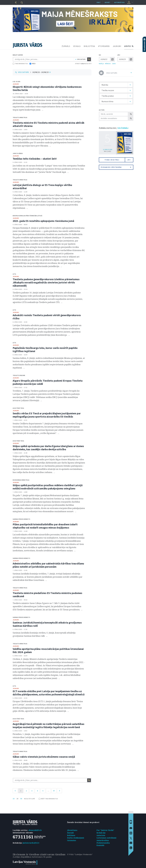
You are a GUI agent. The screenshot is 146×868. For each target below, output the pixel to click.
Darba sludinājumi (76, 838)
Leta (14, 274)
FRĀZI (32, 64)
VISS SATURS (23, 72)
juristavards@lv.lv (31, 843)
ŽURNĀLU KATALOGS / (114, 128)
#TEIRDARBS (104, 46)
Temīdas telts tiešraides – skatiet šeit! (35, 159)
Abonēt (107, 2)
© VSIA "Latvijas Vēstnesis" (80, 854)
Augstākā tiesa (18, 408)
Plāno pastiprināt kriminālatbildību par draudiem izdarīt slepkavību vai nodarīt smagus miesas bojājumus (45, 526)
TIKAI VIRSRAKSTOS (20, 64)
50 (21, 799)
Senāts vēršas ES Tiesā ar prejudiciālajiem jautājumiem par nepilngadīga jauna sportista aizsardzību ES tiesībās (47, 415)
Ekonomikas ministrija (21, 480)
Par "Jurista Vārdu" (105, 830)
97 (54, 791)
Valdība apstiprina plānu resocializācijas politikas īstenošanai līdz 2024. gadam (48, 651)
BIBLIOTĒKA (89, 46)
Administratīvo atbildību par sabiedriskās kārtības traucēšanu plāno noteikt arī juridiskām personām (48, 565)
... (48, 791)
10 (14, 799)
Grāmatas (72, 840)
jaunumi (16, 84)
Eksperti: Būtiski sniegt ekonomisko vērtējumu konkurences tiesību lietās (47, 88)
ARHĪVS (128, 46)
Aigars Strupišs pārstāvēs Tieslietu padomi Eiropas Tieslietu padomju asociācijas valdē (48, 382)
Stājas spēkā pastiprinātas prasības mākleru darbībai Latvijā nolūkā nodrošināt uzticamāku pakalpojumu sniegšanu (48, 487)
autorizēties (119, 2)
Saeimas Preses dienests (21, 519)
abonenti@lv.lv (35, 830)
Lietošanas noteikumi (106, 838)
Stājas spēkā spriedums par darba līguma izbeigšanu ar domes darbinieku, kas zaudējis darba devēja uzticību (48, 448)
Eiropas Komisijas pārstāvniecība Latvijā (27, 216)
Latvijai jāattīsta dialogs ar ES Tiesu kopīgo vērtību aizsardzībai (42, 187)
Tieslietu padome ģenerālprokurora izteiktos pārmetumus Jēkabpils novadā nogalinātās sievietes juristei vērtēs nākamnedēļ (46, 282)
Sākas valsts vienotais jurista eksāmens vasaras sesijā (44, 757)
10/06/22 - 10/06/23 (41, 72)
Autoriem (101, 835)
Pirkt (99, 2)
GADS (114, 64)
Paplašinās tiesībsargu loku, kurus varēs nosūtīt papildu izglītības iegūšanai (45, 350)
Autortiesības (103, 840)
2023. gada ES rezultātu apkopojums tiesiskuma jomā (43, 221)
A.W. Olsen (16, 82)
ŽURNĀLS (66, 46)
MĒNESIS (108, 64)
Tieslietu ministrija (20, 117)
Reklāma (71, 835)
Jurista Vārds (18, 153)
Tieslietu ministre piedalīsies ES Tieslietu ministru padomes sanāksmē (47, 595)
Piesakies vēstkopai (116, 167)
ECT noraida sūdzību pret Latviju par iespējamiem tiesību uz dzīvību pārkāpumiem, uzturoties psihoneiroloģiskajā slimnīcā (49, 693)
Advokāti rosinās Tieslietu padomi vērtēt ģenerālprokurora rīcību (47, 317)
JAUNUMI (117, 46)
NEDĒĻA (101, 64)
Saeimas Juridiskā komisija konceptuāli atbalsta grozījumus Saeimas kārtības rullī (47, 624)
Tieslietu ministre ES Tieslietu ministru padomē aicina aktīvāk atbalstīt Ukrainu (49, 124)
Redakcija (101, 833)
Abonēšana (72, 830)
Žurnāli (70, 833)
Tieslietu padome (19, 375)
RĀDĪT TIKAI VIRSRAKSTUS (48, 799)
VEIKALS (77, 46)
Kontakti (100, 845)
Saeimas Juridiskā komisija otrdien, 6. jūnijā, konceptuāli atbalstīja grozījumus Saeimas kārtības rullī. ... (44, 634)
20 (17, 799)
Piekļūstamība (103, 843)
